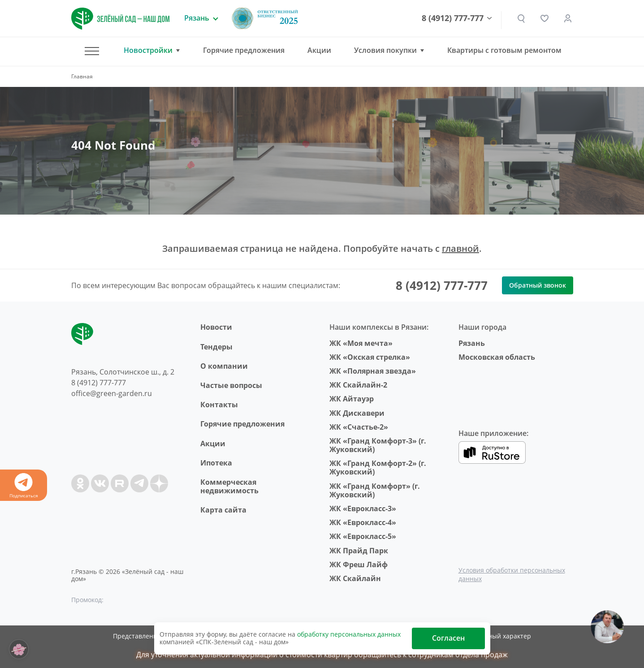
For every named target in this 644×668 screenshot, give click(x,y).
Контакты (219, 405)
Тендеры (216, 347)
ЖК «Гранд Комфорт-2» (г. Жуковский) (378, 468)
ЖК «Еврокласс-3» (363, 509)
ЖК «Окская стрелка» (370, 357)
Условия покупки (385, 50)
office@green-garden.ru (112, 393)
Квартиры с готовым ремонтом (504, 50)
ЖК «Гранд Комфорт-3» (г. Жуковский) (378, 445)
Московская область (497, 357)
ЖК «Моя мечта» (361, 343)
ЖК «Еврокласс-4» (363, 522)
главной (460, 248)
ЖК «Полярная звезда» (373, 371)
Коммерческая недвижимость (229, 486)
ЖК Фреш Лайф (359, 565)
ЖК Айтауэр (352, 399)
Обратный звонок (538, 285)
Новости (216, 327)
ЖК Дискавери (357, 413)
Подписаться (24, 486)
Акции (319, 50)
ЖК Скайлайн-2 (358, 385)
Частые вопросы (231, 385)
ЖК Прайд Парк (359, 551)
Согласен (448, 638)
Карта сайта (223, 510)
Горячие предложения (244, 50)
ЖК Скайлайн (355, 578)
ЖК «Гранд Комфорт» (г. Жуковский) (375, 490)
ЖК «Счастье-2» (359, 427)
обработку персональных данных (349, 634)
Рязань (472, 343)
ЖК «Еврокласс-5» (363, 536)
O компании (224, 366)
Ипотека (216, 463)
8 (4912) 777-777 (453, 18)
